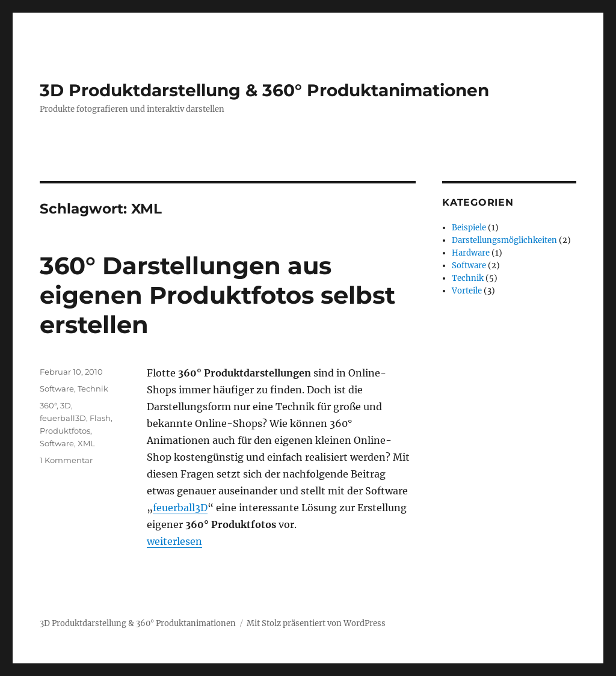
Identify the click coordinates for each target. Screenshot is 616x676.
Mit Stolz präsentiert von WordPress (316, 623)
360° (48, 405)
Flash (100, 418)
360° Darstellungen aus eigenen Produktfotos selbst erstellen (217, 295)
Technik (93, 389)
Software (57, 389)
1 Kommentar (66, 460)
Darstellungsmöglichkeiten (504, 240)
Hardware (471, 253)
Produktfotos (65, 431)
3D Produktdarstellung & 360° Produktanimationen (264, 90)
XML (86, 443)
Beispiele (469, 228)
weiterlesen (174, 541)
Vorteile (467, 291)
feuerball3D (180, 508)
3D (66, 405)
